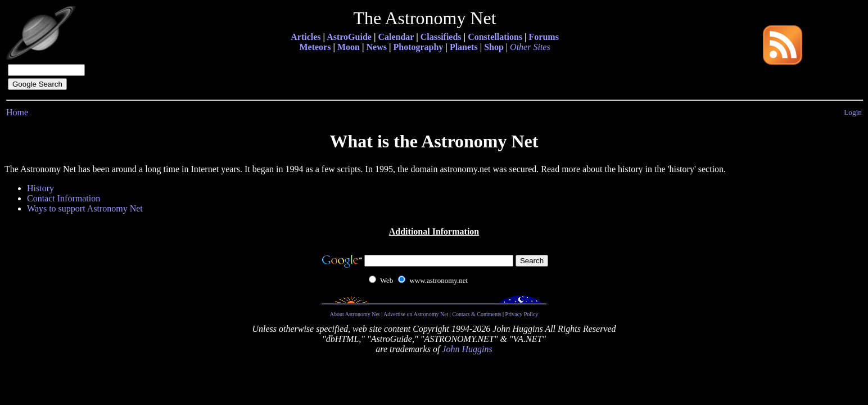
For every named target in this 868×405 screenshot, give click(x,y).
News (376, 47)
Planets (464, 47)
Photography (418, 47)
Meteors (315, 47)
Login (853, 112)
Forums (544, 37)
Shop (494, 47)
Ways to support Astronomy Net (85, 208)
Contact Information (64, 198)
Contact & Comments (476, 314)
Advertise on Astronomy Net (416, 314)
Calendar (396, 37)
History (40, 188)
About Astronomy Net (355, 314)
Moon (349, 47)
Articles (306, 37)
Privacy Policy (522, 314)
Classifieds (441, 37)
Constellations (495, 37)
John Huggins (467, 349)
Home (17, 112)
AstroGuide (349, 37)
